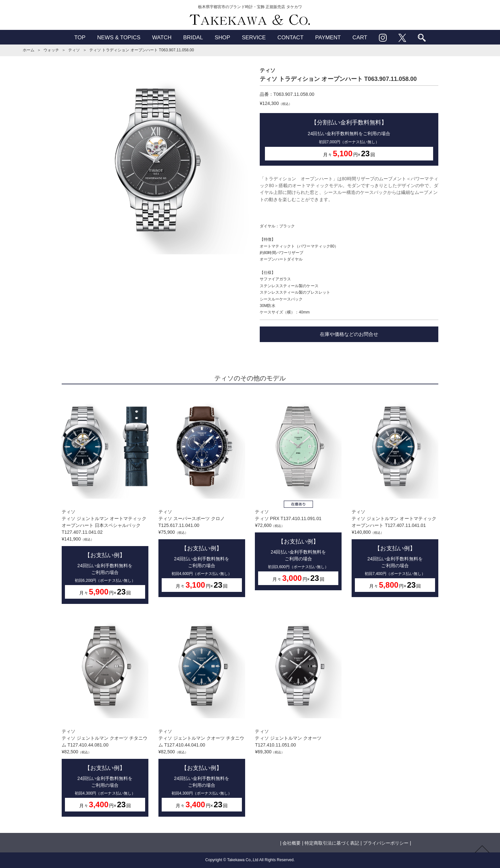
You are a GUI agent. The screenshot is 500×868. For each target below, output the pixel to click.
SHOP (222, 38)
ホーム (29, 50)
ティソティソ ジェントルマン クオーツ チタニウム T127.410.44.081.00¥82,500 (105, 715)
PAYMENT (328, 38)
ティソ (74, 50)
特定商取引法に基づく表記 (332, 843)
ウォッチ (51, 50)
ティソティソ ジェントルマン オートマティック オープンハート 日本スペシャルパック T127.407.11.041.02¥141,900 (105, 499)
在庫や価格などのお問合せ (349, 334)
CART (360, 38)
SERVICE (254, 38)
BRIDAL (193, 38)
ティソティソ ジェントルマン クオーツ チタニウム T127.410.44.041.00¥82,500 (202, 715)
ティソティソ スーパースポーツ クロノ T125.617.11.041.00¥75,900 (202, 496)
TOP (80, 38)
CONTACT (291, 38)
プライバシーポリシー (386, 843)
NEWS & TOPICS (119, 38)
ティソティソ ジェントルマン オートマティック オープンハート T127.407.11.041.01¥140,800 (395, 496)
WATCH (162, 38)
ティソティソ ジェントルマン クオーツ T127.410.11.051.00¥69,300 (298, 684)
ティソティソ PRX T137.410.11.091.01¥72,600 (298, 492)
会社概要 (292, 843)
